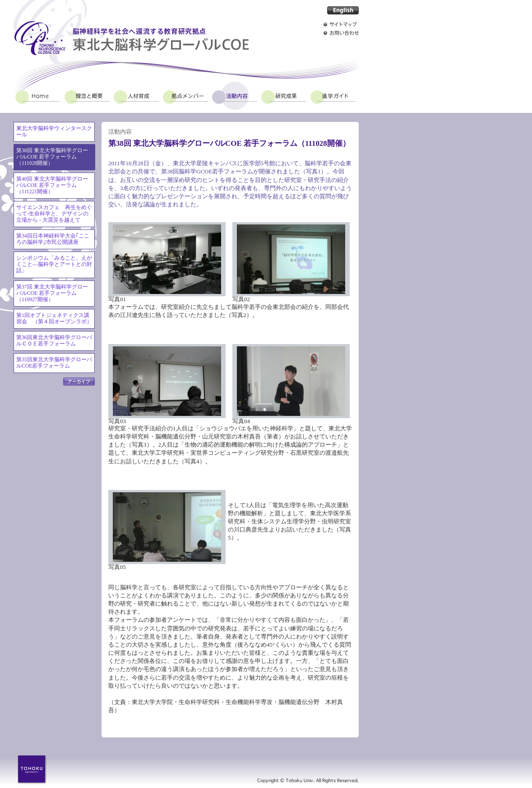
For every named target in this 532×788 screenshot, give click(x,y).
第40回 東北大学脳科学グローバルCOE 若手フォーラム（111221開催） (52, 185)
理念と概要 (87, 96)
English (343, 10)
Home (38, 96)
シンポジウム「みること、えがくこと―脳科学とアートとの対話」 (54, 264)
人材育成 (136, 96)
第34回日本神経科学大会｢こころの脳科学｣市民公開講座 (53, 239)
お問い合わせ (341, 33)
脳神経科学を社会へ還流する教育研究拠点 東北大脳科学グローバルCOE (131, 38)
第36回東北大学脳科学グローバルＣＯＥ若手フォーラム (54, 341)
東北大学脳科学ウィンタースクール (54, 132)
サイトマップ (341, 24)
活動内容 (235, 96)
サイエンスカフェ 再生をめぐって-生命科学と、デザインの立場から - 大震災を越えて (54, 214)
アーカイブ (79, 382)
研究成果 (284, 96)
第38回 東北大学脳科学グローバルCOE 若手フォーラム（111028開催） (52, 157)
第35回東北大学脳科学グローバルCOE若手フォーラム (54, 363)
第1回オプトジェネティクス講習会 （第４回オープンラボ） (54, 319)
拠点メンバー (185, 96)
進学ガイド (333, 96)
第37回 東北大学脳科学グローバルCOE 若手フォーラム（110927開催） (52, 293)
